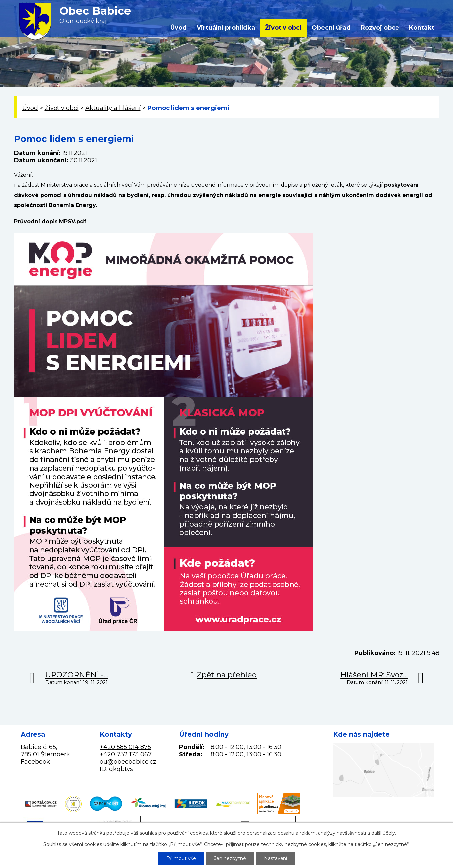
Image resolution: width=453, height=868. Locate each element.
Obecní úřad (331, 28)
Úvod (179, 28)
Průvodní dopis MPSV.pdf (50, 221)
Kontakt (422, 28)
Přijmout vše (181, 858)
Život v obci (283, 28)
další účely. (384, 833)
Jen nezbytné (230, 858)
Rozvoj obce (380, 28)
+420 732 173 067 (126, 754)
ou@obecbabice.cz (128, 762)
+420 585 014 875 (125, 747)
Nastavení (276, 858)
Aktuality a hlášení (113, 108)
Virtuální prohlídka (226, 28)
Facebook (35, 762)
